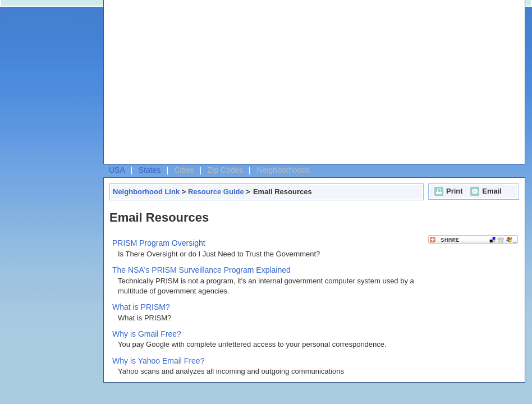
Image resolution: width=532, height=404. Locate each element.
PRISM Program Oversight (159, 243)
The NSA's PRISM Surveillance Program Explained (201, 270)
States (150, 170)
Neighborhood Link (146, 192)
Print (447, 191)
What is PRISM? (141, 307)
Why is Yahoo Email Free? (158, 361)
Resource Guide (216, 192)
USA (117, 170)
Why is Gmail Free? (147, 334)
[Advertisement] (269, 85)
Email (485, 191)
